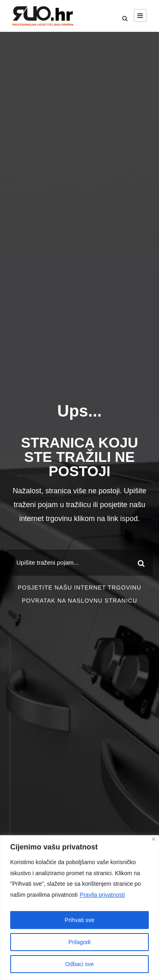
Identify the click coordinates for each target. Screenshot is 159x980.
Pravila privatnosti (102, 895)
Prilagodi (79, 942)
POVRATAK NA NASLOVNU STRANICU (79, 601)
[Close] (153, 839)
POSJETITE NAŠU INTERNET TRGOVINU (79, 588)
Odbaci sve (79, 964)
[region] (79, 908)
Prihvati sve (79, 920)
